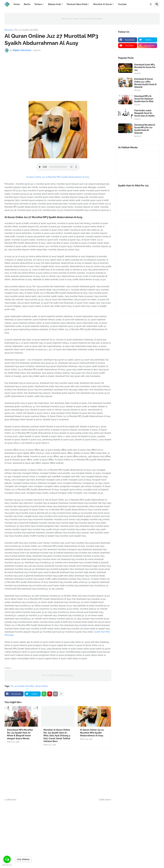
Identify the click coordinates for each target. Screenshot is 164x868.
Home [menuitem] (17, 4)
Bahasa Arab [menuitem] (54, 4)
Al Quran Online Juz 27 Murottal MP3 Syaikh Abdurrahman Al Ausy (58, 177)
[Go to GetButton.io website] (7, 865)
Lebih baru (11, 800)
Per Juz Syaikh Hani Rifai (26, 30)
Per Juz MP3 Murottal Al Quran (58, 675)
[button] (151, 4)
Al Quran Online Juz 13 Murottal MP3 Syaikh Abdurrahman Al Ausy (92, 733)
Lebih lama (104, 800)
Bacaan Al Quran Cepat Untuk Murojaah (82, 19)
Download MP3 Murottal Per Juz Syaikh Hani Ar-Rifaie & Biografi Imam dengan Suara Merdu (20, 734)
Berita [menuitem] (27, 4)
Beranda (9, 30)
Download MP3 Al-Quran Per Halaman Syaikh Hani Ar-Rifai (144, 99)
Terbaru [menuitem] (38, 4)
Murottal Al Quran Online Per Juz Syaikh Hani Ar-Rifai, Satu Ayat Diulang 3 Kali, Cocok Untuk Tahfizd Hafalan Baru (57, 736)
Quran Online (42, 686)
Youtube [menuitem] (122, 4)
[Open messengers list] (7, 859)
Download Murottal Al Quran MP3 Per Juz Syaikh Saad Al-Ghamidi (145, 129)
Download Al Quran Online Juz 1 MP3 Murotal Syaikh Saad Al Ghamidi (145, 83)
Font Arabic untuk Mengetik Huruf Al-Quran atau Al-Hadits (144, 113)
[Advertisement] (58, 77)
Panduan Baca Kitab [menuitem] (77, 4)
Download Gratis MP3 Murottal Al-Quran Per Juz (145, 67)
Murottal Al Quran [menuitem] (103, 4)
